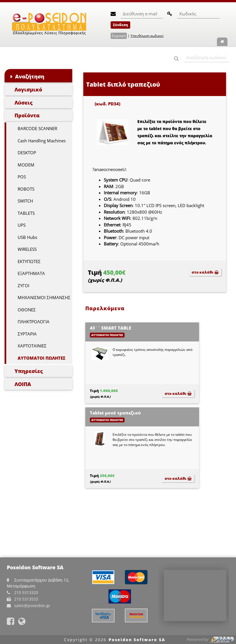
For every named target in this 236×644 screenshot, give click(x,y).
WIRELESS (27, 249)
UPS (22, 225)
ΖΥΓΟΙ (23, 285)
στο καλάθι (205, 272)
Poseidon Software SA (137, 640)
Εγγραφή (119, 36)
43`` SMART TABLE (110, 328)
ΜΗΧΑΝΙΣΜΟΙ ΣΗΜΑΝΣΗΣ (44, 297)
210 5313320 (26, 592)
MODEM (26, 165)
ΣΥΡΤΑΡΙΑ (27, 334)
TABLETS (26, 213)
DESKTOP (27, 153)
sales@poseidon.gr (32, 606)
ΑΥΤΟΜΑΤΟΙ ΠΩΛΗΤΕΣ (42, 358)
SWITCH (25, 201)
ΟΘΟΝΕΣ (27, 310)
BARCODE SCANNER (37, 128)
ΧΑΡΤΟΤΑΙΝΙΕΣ (32, 346)
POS (22, 177)
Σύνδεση (120, 25)
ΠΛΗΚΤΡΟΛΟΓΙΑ (34, 322)
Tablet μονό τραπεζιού (115, 413)
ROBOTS (26, 189)
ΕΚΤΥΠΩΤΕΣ (29, 261)
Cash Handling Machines (42, 141)
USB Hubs (27, 237)
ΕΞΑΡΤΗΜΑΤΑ (31, 273)
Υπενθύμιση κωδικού (147, 36)
